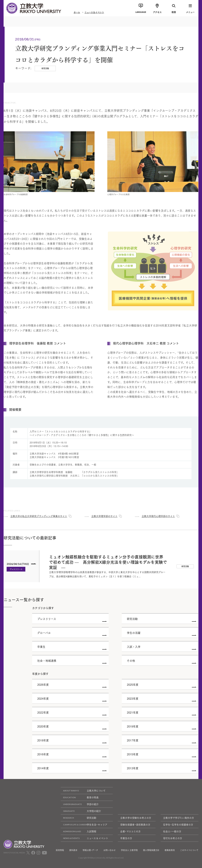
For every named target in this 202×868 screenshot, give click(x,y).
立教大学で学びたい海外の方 (179, 818)
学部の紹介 (80, 804)
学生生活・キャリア (84, 825)
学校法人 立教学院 (129, 850)
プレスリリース (16, 569)
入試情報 (78, 831)
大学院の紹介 (81, 811)
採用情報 (60, 850)
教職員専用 (170, 850)
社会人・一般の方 (172, 831)
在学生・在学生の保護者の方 (178, 825)
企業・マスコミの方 (130, 831)
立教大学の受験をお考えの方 (136, 818)
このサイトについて (189, 850)
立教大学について (83, 791)
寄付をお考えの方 (173, 838)
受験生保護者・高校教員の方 (135, 825)
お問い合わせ (110, 850)
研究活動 (78, 818)
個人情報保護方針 (151, 850)
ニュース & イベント (84, 838)
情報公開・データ (90, 850)
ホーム (77, 12)
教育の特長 (80, 797)
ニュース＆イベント (94, 12)
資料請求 (73, 850)
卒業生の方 (126, 838)
